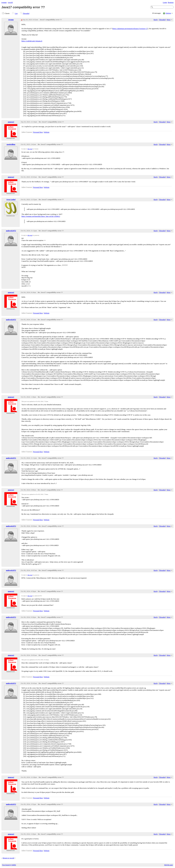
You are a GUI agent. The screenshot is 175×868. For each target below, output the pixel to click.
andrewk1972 (11, 231)
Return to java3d (9, 858)
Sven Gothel (11, 199)
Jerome (11, 20)
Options (168, 13)
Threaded (26, 13)
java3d (10, 2)
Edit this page (169, 865)
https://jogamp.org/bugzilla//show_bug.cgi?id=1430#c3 (41, 216)
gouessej (11, 122)
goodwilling (11, 144)
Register (171, 2)
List (16, 13)
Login (165, 2)
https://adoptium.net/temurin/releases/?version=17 (130, 29)
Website (47, 132)
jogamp (4, 2)
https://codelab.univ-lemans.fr (32, 41)
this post (30, 149)
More (169, 20)
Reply (156, 20)
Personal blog (38, 132)
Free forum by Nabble (9, 865)
